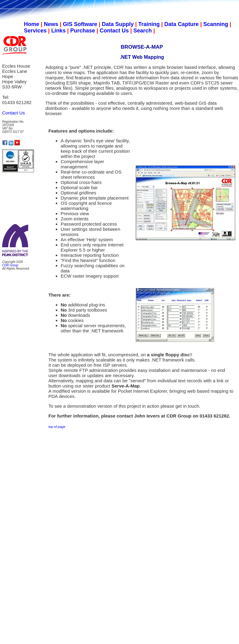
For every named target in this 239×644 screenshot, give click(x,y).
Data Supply (118, 24)
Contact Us (114, 31)
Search (142, 31)
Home (32, 24)
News (51, 24)
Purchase (83, 31)
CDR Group (10, 265)
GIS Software (80, 24)
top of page (57, 427)
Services (35, 31)
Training (149, 24)
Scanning (216, 24)
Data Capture (181, 24)
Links (58, 31)
